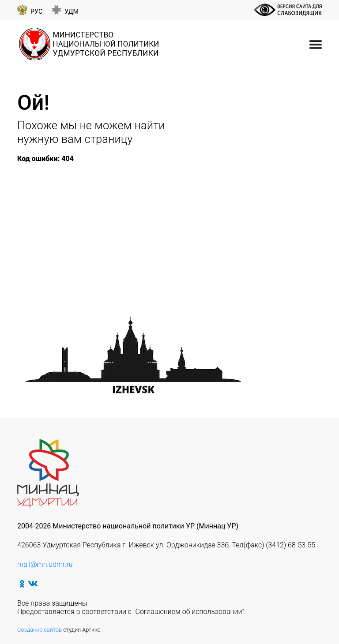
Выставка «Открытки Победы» (78, 268)
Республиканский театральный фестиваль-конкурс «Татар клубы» (153, 227)
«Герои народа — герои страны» (221, 184)
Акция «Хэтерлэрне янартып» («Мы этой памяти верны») (132, 235)
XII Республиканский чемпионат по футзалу (111, 193)
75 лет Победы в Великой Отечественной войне (111, 175)
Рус (36, 12)
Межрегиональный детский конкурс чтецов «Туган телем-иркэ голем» (161, 243)
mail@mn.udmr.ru (45, 564)
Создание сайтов (40, 630)
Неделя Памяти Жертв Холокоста (89, 184)
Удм (72, 12)
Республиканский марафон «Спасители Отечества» (124, 218)
